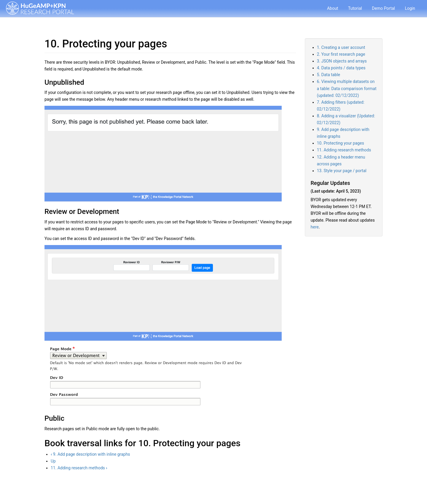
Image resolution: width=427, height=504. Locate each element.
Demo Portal (383, 8)
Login (410, 8)
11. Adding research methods (79, 468)
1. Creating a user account (341, 47)
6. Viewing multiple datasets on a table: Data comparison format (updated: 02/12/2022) (347, 88)
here (315, 227)
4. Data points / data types (341, 68)
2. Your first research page (341, 54)
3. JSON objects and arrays (342, 61)
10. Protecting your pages (341, 143)
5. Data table (329, 75)
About (333, 8)
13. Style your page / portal (342, 171)
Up (53, 461)
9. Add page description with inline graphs (90, 454)
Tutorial (355, 8)
